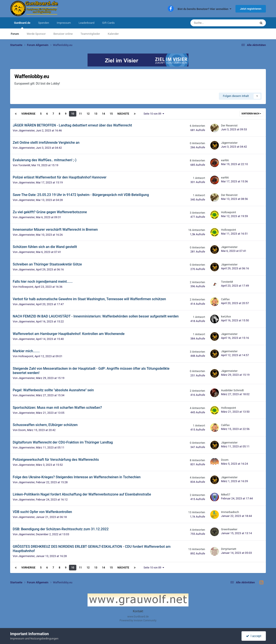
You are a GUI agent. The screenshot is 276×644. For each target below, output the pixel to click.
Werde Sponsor (36, 34)
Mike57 (226, 495)
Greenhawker (229, 529)
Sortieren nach (251, 114)
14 (103, 114)
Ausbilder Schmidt (232, 390)
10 (73, 114)
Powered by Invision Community (138, 620)
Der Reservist (229, 125)
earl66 (225, 160)
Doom (22, 430)
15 (111, 114)
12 (88, 114)
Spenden (44, 23)
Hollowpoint (229, 212)
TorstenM (24, 165)
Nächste (123, 114)
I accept (254, 636)
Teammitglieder (90, 34)
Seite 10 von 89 (154, 114)
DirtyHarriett (229, 549)
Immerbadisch (230, 512)
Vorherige (28, 114)
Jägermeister (27, 130)
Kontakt (138, 611)
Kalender (113, 34)
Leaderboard (87, 23)
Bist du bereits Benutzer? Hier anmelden (205, 9)
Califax (225, 299)
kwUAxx (226, 316)
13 (96, 114)
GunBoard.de (22, 25)
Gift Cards (108, 23)
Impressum (64, 23)
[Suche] (213, 23)
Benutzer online (63, 34)
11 (80, 114)
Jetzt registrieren (251, 9)
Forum (15, 34)
